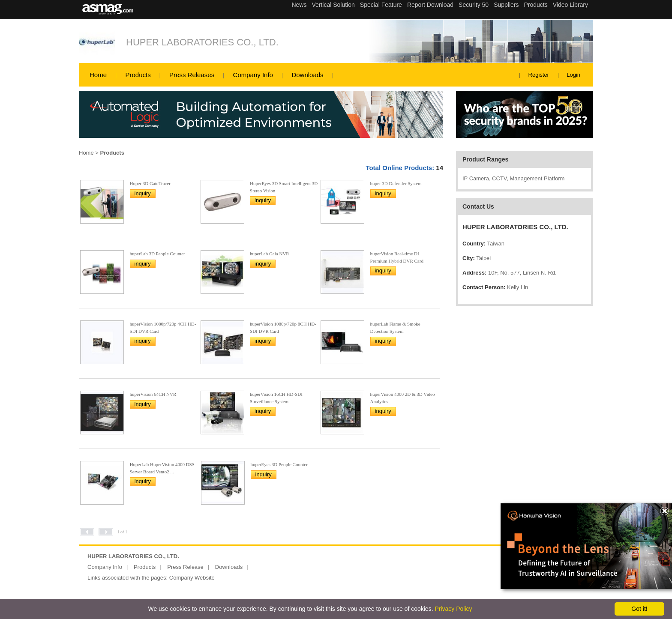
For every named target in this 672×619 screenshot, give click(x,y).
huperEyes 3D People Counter (279, 464)
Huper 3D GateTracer (150, 183)
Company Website (192, 578)
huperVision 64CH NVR (153, 394)
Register (539, 75)
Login (573, 75)
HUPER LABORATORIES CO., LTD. (202, 42)
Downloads (307, 75)
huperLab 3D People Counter (157, 254)
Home (98, 75)
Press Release (185, 567)
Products (138, 75)
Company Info (253, 75)
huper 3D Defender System (396, 183)
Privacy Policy (453, 609)
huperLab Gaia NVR (270, 254)
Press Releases (192, 75)
